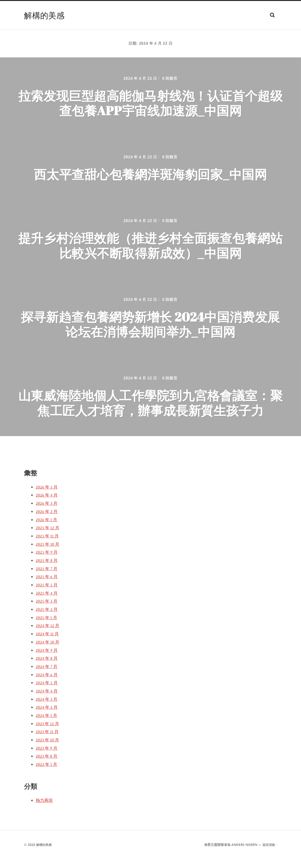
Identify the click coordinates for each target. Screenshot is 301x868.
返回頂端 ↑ (269, 854)
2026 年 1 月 (47, 529)
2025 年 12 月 (48, 537)
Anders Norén (243, 854)
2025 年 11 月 (48, 545)
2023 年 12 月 (48, 733)
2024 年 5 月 (47, 692)
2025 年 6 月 (47, 586)
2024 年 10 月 (48, 651)
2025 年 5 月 (47, 594)
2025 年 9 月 (47, 561)
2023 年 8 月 (47, 766)
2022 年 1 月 (47, 774)
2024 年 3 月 (47, 709)
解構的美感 (45, 15)
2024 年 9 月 (47, 660)
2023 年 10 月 (48, 749)
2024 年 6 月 (47, 684)
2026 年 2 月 (47, 521)
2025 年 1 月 (47, 627)
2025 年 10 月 (48, 553)
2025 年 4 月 (47, 602)
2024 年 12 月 (48, 635)
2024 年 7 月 (47, 676)
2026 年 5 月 (47, 496)
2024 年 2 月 (47, 717)
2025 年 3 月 (47, 610)
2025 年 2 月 (47, 619)
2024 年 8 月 (47, 668)
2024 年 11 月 (48, 643)
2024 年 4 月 (47, 700)
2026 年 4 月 (47, 505)
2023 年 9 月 (47, 757)
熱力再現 (45, 810)
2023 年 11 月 (48, 741)
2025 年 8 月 (47, 570)
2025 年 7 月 (47, 578)
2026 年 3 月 (47, 513)
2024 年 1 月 (47, 725)
